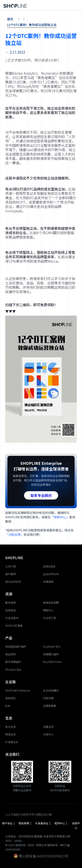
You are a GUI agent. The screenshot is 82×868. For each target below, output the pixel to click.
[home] (14, 5)
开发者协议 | (43, 825)
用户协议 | (8, 825)
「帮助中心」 (60, 517)
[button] (78, 5)
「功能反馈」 (14, 534)
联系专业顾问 (41, 495)
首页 (10, 19)
